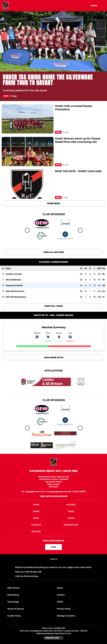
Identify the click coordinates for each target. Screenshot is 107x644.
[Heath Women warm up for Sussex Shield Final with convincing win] (28, 152)
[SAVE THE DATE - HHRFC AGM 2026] (28, 184)
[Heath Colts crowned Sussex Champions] (28, 119)
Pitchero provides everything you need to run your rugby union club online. (53, 567)
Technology (13, 602)
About (60, 588)
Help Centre (13, 588)
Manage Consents (66, 616)
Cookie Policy (14, 616)
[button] (103, 96)
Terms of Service (16, 609)
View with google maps (54, 496)
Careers (61, 595)
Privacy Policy (64, 609)
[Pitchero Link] (53, 563)
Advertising (13, 595)
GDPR (60, 602)
